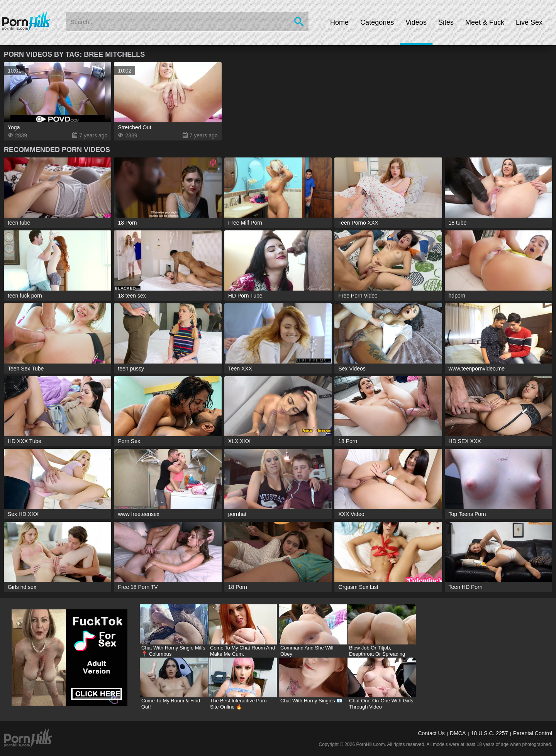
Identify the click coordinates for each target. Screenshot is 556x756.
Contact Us (431, 733)
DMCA (458, 733)
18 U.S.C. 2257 (490, 733)
